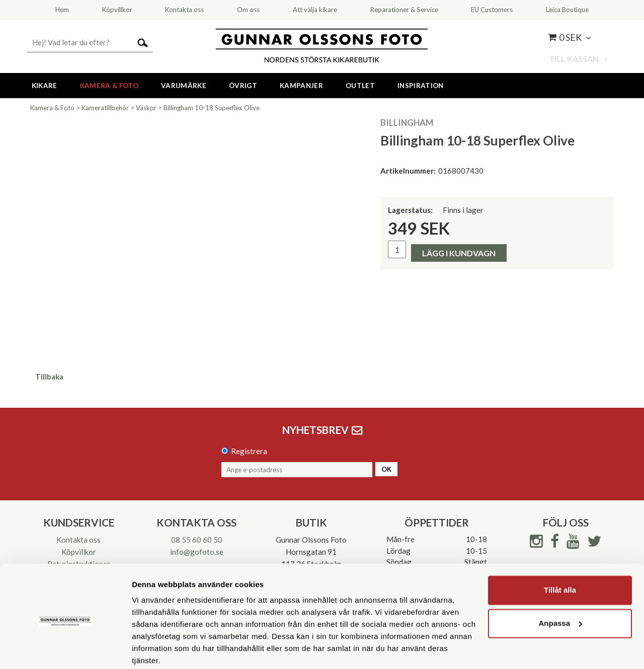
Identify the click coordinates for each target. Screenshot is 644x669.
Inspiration (421, 86)
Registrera (249, 451)
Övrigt (243, 86)
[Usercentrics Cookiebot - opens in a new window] (65, 649)
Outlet (360, 86)
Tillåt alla (560, 551)
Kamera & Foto (109, 86)
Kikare (45, 86)
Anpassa (560, 584)
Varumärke (184, 86)
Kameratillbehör (105, 108)
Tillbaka (49, 377)
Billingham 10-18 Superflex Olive (212, 108)
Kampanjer (301, 86)
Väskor (146, 108)
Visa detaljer (154, 649)
